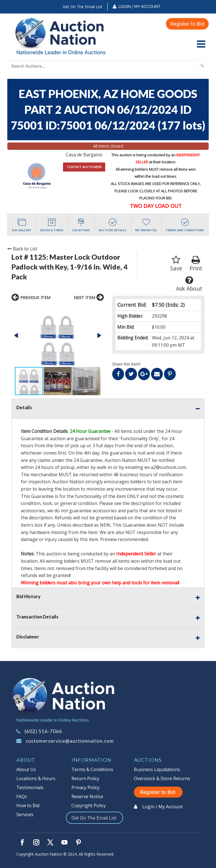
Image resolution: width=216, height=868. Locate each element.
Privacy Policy (85, 787)
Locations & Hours (36, 778)
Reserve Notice (87, 796)
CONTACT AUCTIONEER (84, 167)
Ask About (189, 284)
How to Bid (28, 805)
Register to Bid (187, 24)
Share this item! (126, 364)
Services (25, 814)
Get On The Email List (83, 7)
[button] (17, 335)
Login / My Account (139, 6)
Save (176, 264)
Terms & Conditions (92, 769)
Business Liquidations (157, 769)
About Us (26, 769)
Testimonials (30, 787)
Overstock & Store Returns (162, 778)
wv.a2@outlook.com (165, 467)
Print (196, 264)
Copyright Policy (89, 805)
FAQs (22, 796)
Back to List (22, 249)
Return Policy (85, 778)
